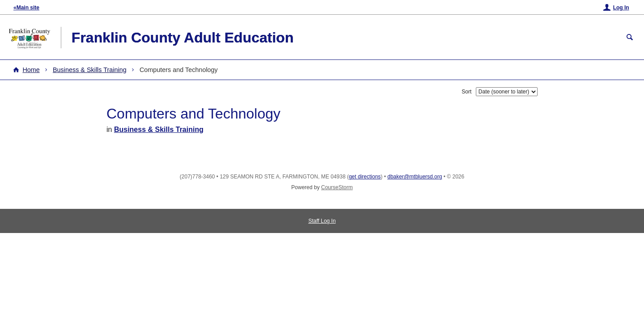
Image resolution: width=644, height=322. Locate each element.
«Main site (26, 8)
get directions (365, 177)
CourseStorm (337, 187)
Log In (621, 8)
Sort (466, 92)
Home (31, 70)
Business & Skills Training (90, 70)
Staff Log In (322, 221)
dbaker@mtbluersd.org (415, 177)
